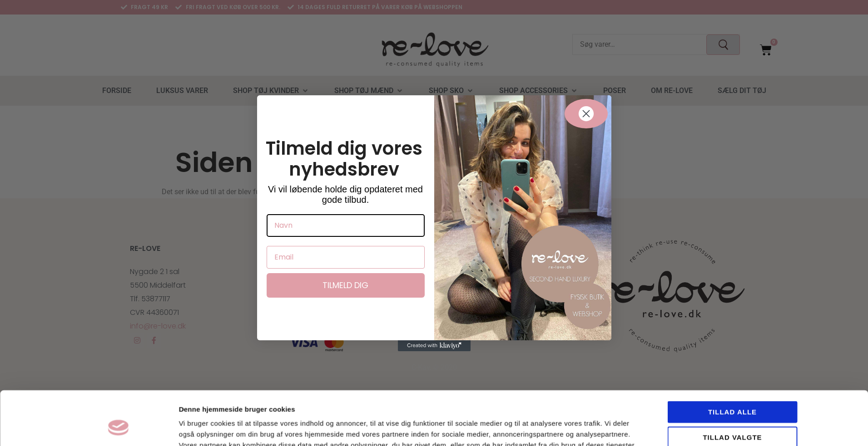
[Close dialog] (586, 114)
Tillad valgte (732, 362)
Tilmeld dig (345, 285)
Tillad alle (732, 337)
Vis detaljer (532, 399)
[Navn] (346, 225)
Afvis (732, 387)
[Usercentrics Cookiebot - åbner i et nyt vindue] (118, 400)
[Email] (346, 257)
